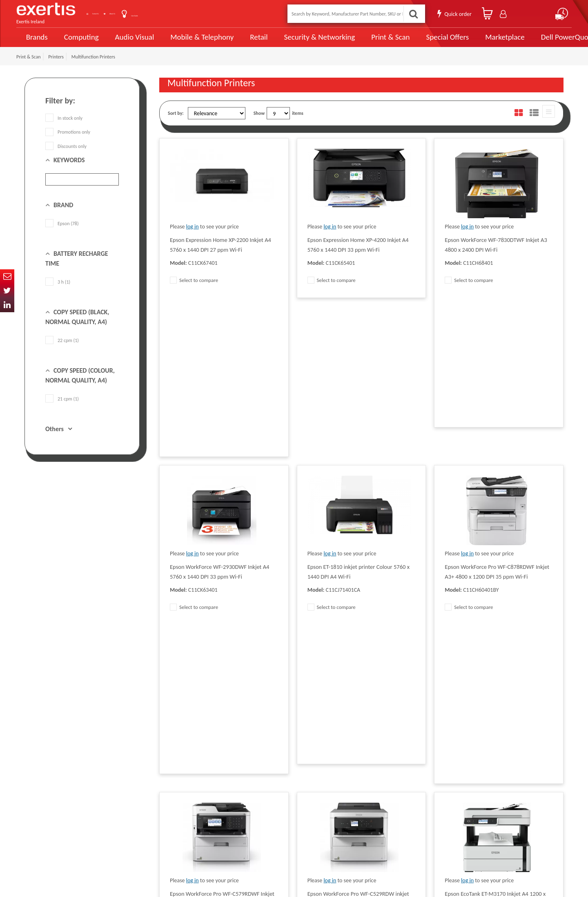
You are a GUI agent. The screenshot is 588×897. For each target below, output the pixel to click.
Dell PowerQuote (539, 42)
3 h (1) (58, 291)
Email (7, 276)
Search (411, 14)
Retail (247, 42)
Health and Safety (258, 821)
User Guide (197, 15)
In (7, 305)
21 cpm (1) (62, 408)
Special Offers (423, 42)
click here (82, 809)
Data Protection (175, 760)
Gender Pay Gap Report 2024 (188, 833)
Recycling (168, 821)
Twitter (7, 291)
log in (193, 236)
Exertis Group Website (181, 796)
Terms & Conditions (179, 784)
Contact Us (114, 14)
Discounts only (66, 155)
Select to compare (194, 290)
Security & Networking (305, 42)
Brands (35, 42)
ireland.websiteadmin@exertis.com (90, 816)
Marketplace (479, 42)
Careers (248, 796)
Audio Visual (131, 42)
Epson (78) (62, 233)
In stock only (64, 128)
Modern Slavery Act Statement (271, 760)
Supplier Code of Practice (265, 772)
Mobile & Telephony (194, 42)
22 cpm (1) (62, 350)
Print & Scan (371, 42)
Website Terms (255, 784)
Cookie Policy (172, 809)
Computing (80, 42)
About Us (156, 14)
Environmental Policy (261, 809)
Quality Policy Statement (184, 772)
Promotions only (68, 141)
